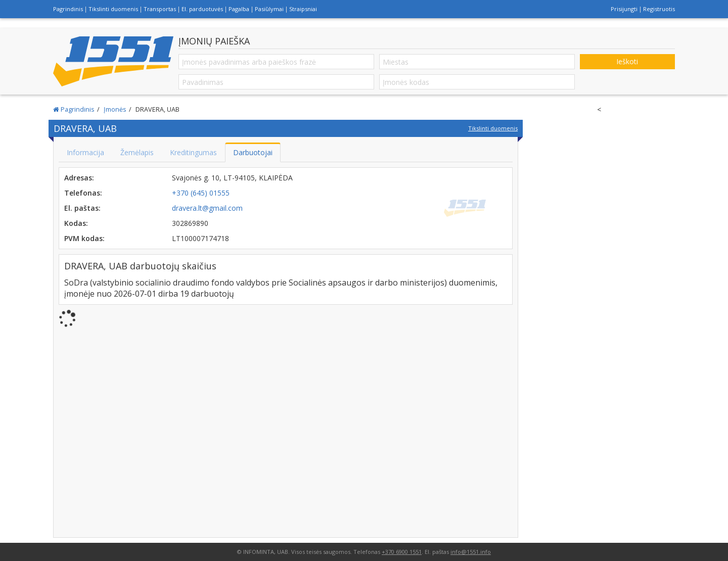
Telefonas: (83, 193)
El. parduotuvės (202, 9)
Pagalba (239, 9)
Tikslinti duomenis (113, 9)
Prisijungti (624, 9)
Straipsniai (303, 9)
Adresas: (79, 178)
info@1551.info (471, 552)
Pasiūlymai (269, 9)
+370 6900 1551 (402, 552)
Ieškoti (627, 61)
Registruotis (659, 9)
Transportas (160, 9)
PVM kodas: (84, 238)
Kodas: (76, 223)
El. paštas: (82, 208)
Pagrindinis (68, 9)
